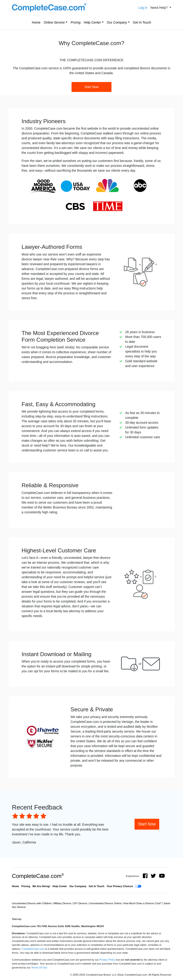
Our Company (117, 22)
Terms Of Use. (39, 968)
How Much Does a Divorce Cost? (143, 903)
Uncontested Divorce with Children (32, 903)
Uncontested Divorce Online (105, 903)
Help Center (92, 22)
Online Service (54, 22)
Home (36, 22)
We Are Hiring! (41, 886)
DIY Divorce (81, 903)
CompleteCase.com (38, 876)
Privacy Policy (108, 960)
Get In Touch (142, 22)
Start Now (91, 87)
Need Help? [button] (159, 8)
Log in (143, 8)
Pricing (76, 22)
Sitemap (17, 919)
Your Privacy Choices (120, 886)
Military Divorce (63, 903)
